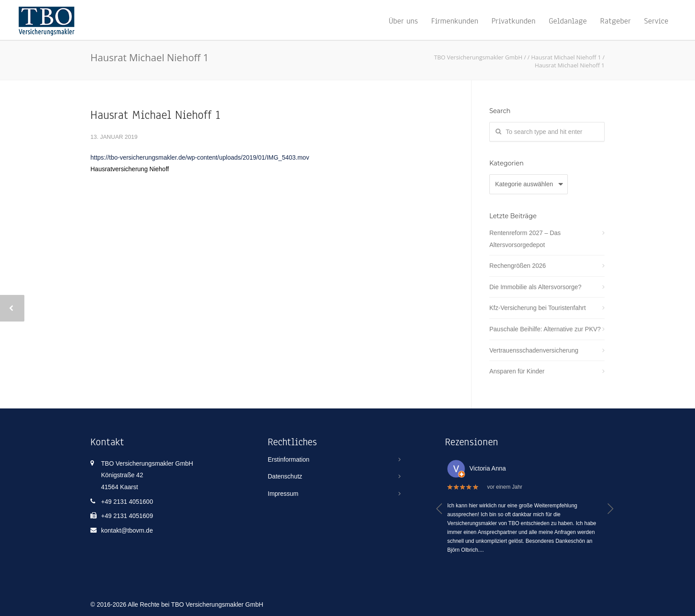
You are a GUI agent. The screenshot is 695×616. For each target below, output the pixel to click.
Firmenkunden (455, 21)
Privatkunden (513, 21)
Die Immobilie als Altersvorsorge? (535, 287)
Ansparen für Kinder (517, 371)
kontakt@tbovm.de (127, 530)
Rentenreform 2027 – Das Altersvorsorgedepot (525, 239)
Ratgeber (615, 21)
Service (656, 21)
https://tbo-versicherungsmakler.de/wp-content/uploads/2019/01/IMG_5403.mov (200, 157)
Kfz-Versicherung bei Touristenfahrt (538, 308)
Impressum (283, 494)
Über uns (403, 21)
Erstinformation (289, 459)
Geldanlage (568, 21)
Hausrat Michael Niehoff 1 (155, 115)
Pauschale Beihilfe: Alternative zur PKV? (545, 329)
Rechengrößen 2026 (518, 266)
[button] (439, 509)
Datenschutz (285, 476)
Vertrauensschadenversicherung (534, 350)
